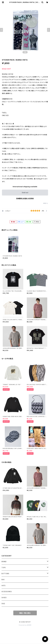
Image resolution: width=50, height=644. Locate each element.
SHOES (4, 598)
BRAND (4, 562)
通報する (46, 203)
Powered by (25, 625)
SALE (3, 604)
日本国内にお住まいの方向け (25, 198)
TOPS (4, 568)
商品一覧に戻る (25, 613)
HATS (4, 586)
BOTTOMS (5, 574)
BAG (3, 580)
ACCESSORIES (7, 592)
